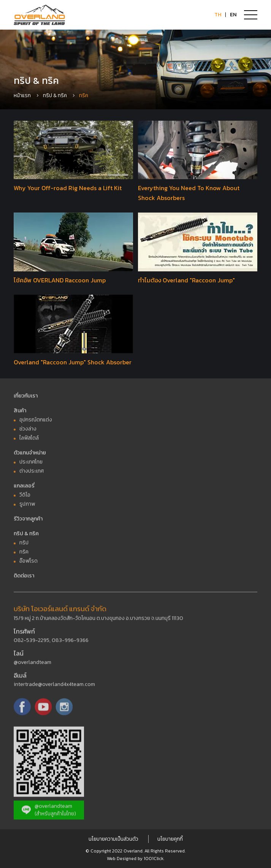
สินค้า (20, 413)
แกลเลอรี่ (24, 488)
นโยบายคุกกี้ (170, 839)
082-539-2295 (32, 642)
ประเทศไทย (31, 464)
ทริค (24, 554)
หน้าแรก (22, 95)
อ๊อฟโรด (29, 563)
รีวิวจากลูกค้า (28, 521)
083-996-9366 (70, 642)
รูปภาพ (27, 506)
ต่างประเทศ (32, 473)
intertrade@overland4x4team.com (54, 686)
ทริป (24, 545)
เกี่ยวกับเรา (26, 398)
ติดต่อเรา (24, 578)
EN (233, 15)
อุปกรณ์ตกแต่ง (36, 422)
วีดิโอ (25, 497)
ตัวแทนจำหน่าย (30, 455)
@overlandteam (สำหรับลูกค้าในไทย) (49, 812)
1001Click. (154, 859)
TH (218, 15)
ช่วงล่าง (28, 431)
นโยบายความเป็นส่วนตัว (113, 839)
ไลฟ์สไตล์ (29, 440)
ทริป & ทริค (55, 95)
